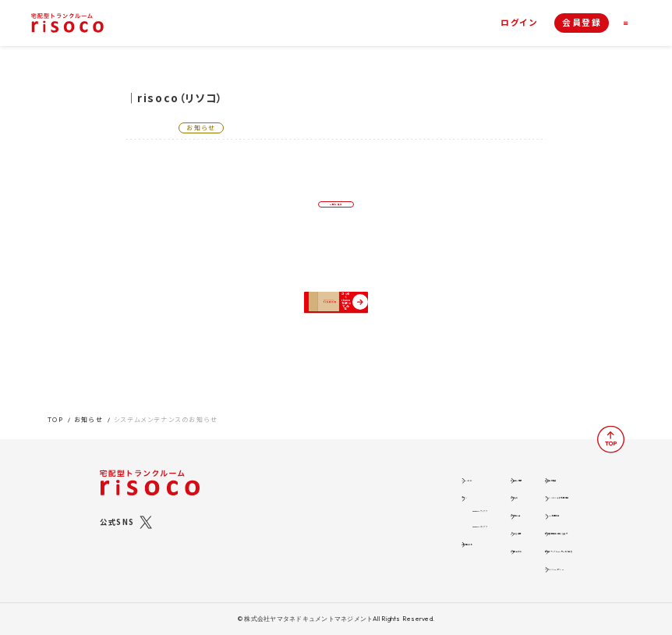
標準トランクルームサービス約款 (514, 546)
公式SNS (117, 511)
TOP (56, 409)
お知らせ (88, 409)
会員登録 (582, 22)
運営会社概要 (481, 468)
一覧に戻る (336, 214)
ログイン (519, 23)
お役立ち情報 (400, 468)
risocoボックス (316, 519)
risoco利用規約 (486, 507)
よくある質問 (399, 526)
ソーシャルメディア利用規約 (506, 487)
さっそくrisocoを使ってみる (343, 335)
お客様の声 (396, 507)
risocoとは (298, 468)
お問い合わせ (400, 546)
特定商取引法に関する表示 (505, 526)
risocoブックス (315, 501)
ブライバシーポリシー (494, 566)
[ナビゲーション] (632, 23)
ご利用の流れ (301, 539)
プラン (287, 487)
